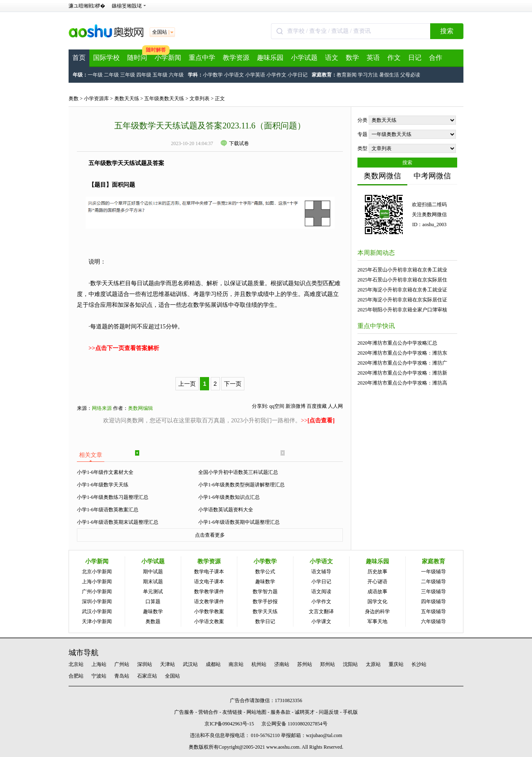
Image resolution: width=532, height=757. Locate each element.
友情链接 (232, 712)
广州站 (122, 664)
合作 (436, 58)
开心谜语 (377, 582)
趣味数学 (153, 612)
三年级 (128, 75)
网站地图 (256, 712)
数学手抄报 (265, 602)
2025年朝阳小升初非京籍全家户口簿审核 (402, 310)
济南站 (282, 664)
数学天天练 (265, 612)
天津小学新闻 (97, 621)
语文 (332, 58)
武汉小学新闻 (97, 612)
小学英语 (255, 75)
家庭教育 (433, 561)
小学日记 (298, 75)
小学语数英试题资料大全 (226, 510)
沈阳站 (350, 664)
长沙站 (419, 664)
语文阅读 (321, 592)
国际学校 (106, 58)
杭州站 (259, 664)
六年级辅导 (433, 621)
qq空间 (277, 406)
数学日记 (265, 621)
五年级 (160, 75)
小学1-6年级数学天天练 (103, 485)
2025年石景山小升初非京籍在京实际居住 (402, 280)
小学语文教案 (209, 621)
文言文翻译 (321, 612)
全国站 (172, 676)
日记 (415, 58)
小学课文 (321, 621)
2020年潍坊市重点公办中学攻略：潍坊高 (402, 383)
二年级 (111, 75)
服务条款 (281, 712)
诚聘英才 (305, 712)
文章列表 (199, 99)
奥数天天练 (127, 99)
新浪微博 (296, 406)
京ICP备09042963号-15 (229, 724)
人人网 (335, 406)
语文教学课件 (209, 602)
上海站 (99, 664)
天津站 (167, 664)
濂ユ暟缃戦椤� (87, 6)
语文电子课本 (209, 582)
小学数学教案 (209, 612)
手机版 (350, 712)
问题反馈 (329, 712)
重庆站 (396, 664)
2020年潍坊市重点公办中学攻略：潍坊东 (402, 353)
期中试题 (153, 572)
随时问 (137, 58)
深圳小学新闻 (97, 602)
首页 (79, 58)
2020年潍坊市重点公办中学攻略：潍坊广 (402, 363)
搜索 (447, 31)
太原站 (373, 664)
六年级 (176, 75)
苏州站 (305, 664)
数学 (352, 58)
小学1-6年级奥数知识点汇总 (229, 497)
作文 (394, 58)
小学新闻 (168, 58)
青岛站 (122, 676)
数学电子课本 (209, 572)
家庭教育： (324, 75)
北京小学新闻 (97, 572)
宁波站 (99, 676)
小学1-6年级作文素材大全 (105, 472)
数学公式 (265, 572)
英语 (373, 58)
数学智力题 (265, 592)
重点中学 (202, 58)
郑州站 (328, 664)
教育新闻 (347, 75)
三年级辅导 (433, 592)
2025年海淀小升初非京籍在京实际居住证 (402, 300)
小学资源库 (96, 99)
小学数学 (213, 75)
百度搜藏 (317, 406)
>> (318, 420)
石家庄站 (147, 676)
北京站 (76, 664)
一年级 (95, 75)
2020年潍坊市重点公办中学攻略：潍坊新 (402, 373)
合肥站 (76, 676)
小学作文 (276, 75)
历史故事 (377, 572)
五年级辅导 (433, 612)
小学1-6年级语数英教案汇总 (108, 510)
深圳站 (145, 664)
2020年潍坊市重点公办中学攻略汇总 (397, 343)
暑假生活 (389, 75)
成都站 (213, 664)
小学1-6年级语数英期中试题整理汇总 (239, 522)
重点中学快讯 (376, 326)
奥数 (74, 99)
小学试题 (304, 58)
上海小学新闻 (97, 582)
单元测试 (153, 592)
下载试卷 (235, 143)
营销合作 (208, 712)
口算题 (153, 602)
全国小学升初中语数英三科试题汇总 (238, 472)
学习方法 (368, 75)
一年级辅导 (433, 572)
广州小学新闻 (97, 592)
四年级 (144, 75)
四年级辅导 (433, 602)
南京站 (236, 664)
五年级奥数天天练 (164, 99)
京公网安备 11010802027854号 (294, 724)
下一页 (233, 384)
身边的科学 (377, 612)
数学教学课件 (209, 592)
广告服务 (184, 712)
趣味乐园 (270, 58)
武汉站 (190, 664)
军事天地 (377, 621)
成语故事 (377, 592)
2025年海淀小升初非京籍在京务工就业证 (402, 290)
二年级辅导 (433, 582)
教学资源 (236, 58)
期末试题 (153, 582)
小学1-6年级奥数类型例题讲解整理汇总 (241, 485)
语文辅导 (321, 572)
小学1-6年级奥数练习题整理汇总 (113, 497)
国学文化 (377, 602)
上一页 (187, 384)
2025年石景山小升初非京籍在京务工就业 (402, 270)
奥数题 (153, 621)
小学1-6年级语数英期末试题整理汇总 (118, 522)
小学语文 (234, 75)
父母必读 (410, 75)
